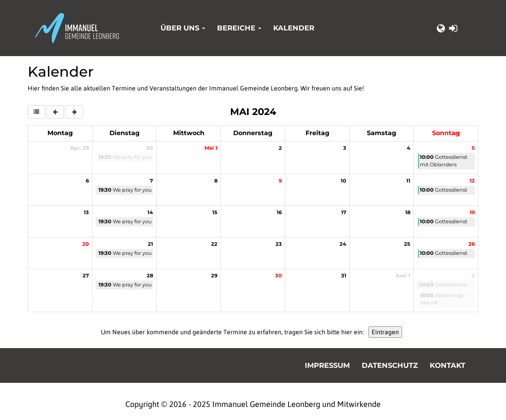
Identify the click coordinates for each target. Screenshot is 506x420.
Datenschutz (390, 365)
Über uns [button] (183, 28)
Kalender (294, 28)
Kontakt (447, 365)
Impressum (327, 365)
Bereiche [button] (239, 28)
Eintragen (385, 332)
